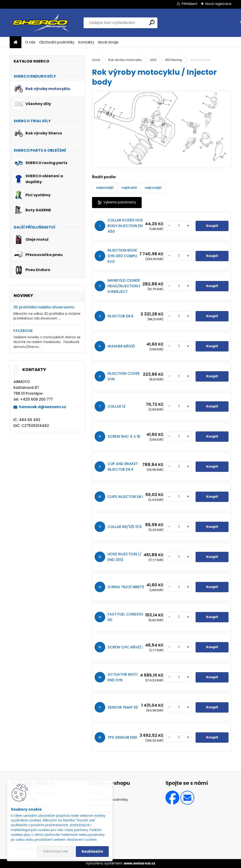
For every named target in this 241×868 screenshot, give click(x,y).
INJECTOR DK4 (120, 316)
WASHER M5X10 (121, 346)
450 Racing (173, 60)
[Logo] (42, 23)
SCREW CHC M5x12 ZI (126, 647)
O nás (30, 42)
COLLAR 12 (116, 406)
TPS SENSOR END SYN (126, 737)
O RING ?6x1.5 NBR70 (126, 587)
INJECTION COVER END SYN (128, 376)
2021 (153, 60)
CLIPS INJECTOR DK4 (126, 497)
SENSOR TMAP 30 (123, 707)
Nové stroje (108, 42)
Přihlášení (189, 4)
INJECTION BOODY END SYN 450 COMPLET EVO (128, 256)
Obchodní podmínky (57, 42)
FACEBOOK (23, 331)
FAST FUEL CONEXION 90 (126, 617)
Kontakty (86, 42)
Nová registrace (218, 4)
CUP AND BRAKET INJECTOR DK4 (123, 467)
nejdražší (129, 188)
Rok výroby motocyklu (125, 60)
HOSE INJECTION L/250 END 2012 (128, 557)
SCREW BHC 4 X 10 (124, 436)
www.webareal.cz (140, 863)
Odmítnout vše (56, 851)
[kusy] (179, 226)
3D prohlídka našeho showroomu (44, 307)
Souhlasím (92, 851)
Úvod (96, 60)
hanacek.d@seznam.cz (43, 407)
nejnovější (153, 188)
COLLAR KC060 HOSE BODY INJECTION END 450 (126, 226)
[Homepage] (16, 42)
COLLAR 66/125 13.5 (125, 527)
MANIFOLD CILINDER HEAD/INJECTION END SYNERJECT (127, 286)
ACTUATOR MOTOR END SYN (124, 677)
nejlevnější (105, 188)
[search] (152, 22)
